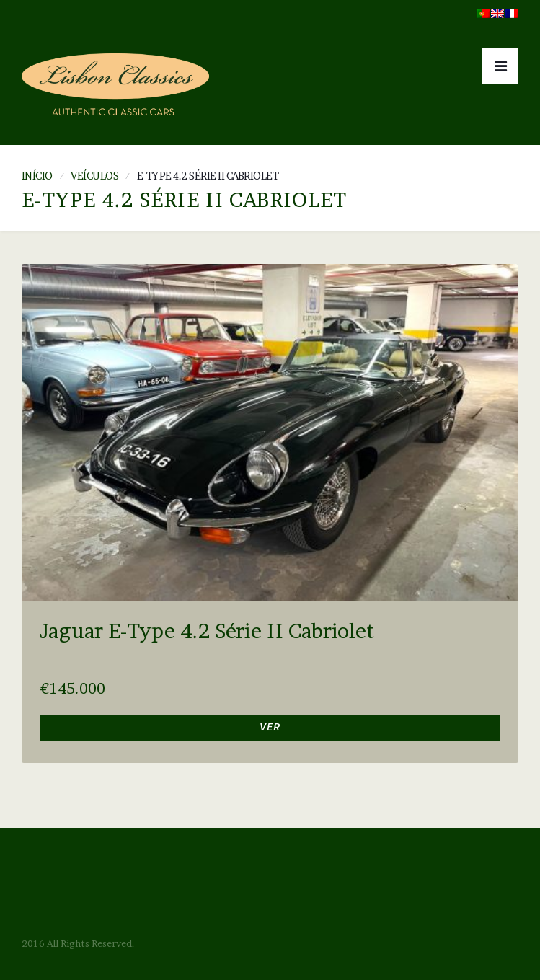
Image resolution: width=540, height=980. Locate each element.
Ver (270, 729)
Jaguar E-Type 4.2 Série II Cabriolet (207, 631)
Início (37, 176)
